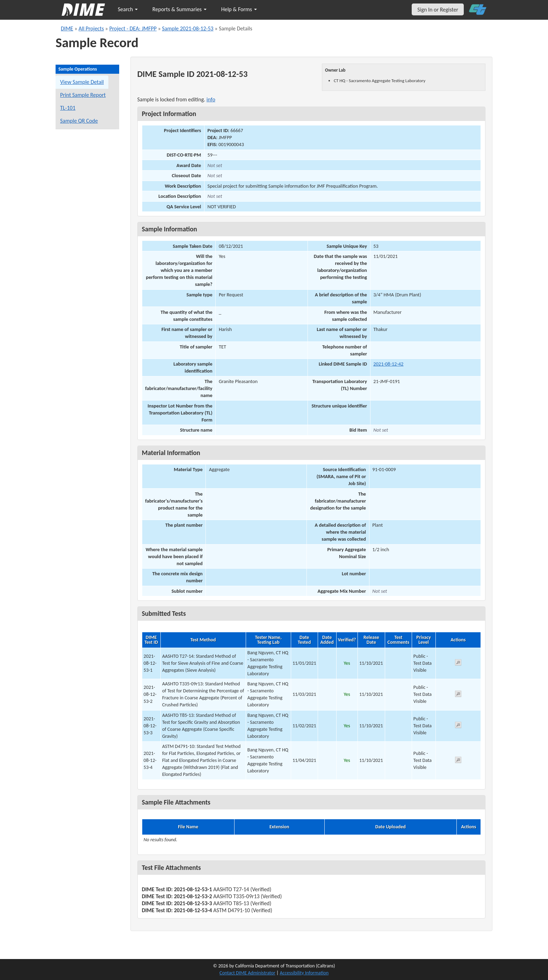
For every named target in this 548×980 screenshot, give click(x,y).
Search (128, 9)
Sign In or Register (438, 10)
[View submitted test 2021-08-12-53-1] (458, 664)
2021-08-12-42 (388, 364)
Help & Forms (239, 9)
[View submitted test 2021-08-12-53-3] (458, 726)
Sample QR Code (79, 121)
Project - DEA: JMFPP (133, 28)
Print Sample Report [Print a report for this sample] (83, 95)
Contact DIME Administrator (247, 973)
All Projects (91, 28)
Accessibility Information (304, 973)
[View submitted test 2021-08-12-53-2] (458, 695)
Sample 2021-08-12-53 (188, 28)
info (211, 99)
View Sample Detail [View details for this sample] (82, 82)
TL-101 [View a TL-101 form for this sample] (68, 108)
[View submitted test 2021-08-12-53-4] (458, 761)
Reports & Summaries (179, 9)
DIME (67, 28)
